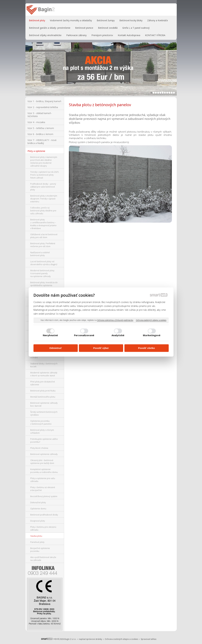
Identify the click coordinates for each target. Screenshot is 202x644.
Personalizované (84, 335)
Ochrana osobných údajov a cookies (151, 320)
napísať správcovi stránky (90, 639)
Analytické (118, 335)
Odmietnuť (55, 348)
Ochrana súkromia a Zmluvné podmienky (115, 320)
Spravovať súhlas (149, 639)
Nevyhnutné (50, 335)
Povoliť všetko (146, 348)
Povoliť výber (101, 348)
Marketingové (152, 335)
